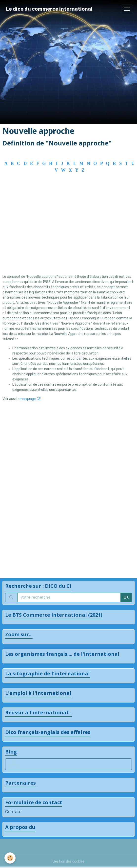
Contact (14, 812)
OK (126, 597)
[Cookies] (10, 858)
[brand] (49, 9)
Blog (14, 764)
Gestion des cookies (68, 861)
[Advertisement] (68, 231)
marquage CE (30, 399)
